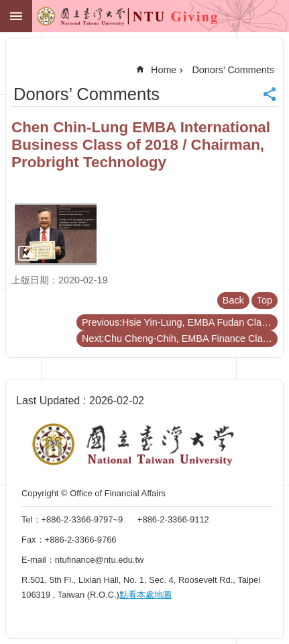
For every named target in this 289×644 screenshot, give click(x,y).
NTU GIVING (102, 19)
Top (265, 300)
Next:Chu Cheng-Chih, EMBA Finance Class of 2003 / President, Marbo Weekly (180, 338)
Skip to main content (7, 7)
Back (233, 300)
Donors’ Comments (233, 70)
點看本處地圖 (146, 595)
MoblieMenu (16, 16)
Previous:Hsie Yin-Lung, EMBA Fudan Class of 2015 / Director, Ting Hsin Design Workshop (180, 322)
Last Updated (48, 401)
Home (164, 70)
